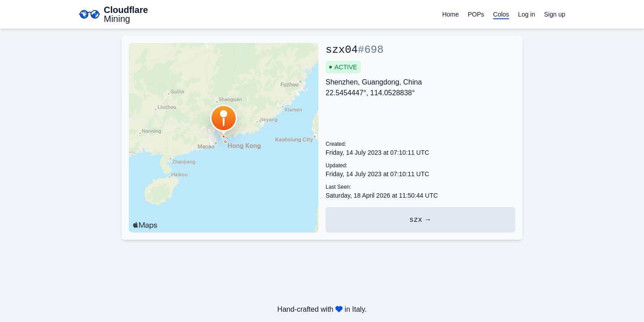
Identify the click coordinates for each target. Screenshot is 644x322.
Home (451, 14)
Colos (501, 14)
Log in (526, 14)
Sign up (555, 14)
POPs (476, 14)
